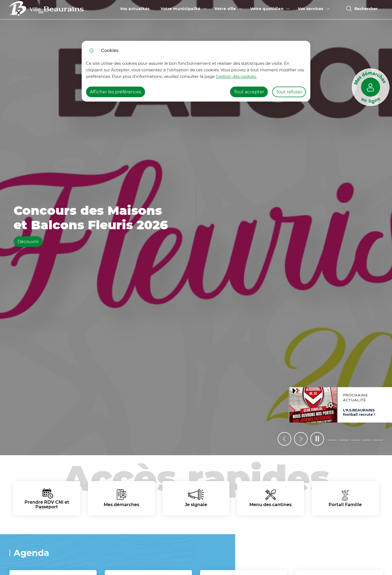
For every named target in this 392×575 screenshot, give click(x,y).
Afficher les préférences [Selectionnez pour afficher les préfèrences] (116, 92)
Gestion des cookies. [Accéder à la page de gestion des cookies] (236, 76)
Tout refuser (289, 92)
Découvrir (30, 241)
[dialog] (196, 71)
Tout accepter (249, 92)
